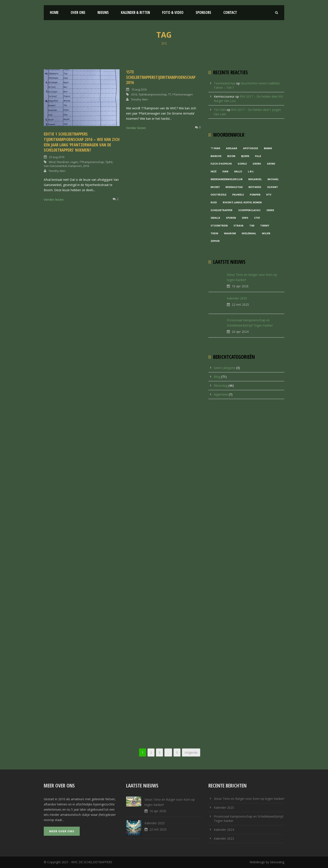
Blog (217, 377)
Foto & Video (173, 12)
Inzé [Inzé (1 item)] (214, 171)
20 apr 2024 (240, 332)
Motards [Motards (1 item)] (255, 187)
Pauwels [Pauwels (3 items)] (238, 195)
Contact (230, 12)
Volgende (191, 752)
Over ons (78, 12)
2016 (86, 166)
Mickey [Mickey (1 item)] (215, 187)
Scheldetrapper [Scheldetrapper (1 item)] (222, 210)
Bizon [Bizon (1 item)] (231, 156)
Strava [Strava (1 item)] (239, 225)
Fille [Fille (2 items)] (258, 156)
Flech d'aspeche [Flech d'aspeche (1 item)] (221, 164)
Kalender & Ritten (135, 12)
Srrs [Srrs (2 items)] (245, 218)
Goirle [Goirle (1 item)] (242, 164)
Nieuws (103, 12)
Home (54, 12)
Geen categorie (225, 368)
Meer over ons (62, 831)
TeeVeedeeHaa (225, 83)
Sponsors (203, 12)
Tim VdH (220, 110)
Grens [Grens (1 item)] (257, 164)
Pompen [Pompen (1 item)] (255, 195)
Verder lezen (54, 200)
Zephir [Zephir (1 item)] (215, 241)
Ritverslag (221, 386)
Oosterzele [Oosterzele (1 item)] (218, 195)
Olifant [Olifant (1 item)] (273, 187)
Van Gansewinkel (55, 166)
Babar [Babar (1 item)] (268, 148)
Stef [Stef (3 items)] (257, 218)
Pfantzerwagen (183, 94)
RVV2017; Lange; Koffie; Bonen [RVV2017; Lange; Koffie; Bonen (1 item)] (242, 202)
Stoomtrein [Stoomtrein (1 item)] (219, 225)
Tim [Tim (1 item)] (252, 225)
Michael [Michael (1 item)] (273, 179)
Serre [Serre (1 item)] (270, 210)
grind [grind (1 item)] (271, 164)
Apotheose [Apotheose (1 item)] (251, 148)
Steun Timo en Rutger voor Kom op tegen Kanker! (249, 799)
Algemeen (221, 394)
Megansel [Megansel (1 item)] (255, 179)
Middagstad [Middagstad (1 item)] (234, 187)
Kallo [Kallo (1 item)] (238, 171)
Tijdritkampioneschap (153, 94)
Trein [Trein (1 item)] (214, 233)
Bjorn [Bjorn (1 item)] (245, 156)
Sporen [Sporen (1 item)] (231, 218)
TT (170, 94)
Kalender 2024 (224, 830)
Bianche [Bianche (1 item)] (216, 156)
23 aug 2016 (57, 157)
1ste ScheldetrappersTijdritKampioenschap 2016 (161, 77)
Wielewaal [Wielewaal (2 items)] (249, 233)
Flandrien (63, 162)
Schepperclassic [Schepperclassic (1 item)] (249, 210)
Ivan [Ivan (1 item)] (225, 171)
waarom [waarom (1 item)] (230, 233)
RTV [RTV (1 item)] (269, 195)
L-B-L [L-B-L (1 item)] (251, 171)
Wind (52, 162)
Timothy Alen (57, 171)
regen (74, 162)
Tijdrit (109, 162)
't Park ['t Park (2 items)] (215, 148)
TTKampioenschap (92, 162)
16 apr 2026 (240, 286)
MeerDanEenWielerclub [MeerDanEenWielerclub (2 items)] (227, 179)
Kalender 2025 (237, 298)
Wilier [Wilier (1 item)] (266, 233)
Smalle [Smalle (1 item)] (215, 218)
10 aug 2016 (139, 89)
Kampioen (75, 166)
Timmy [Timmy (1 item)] (265, 225)
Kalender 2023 (224, 838)
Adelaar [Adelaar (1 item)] (232, 148)
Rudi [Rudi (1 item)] (214, 202)
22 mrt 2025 (240, 305)
